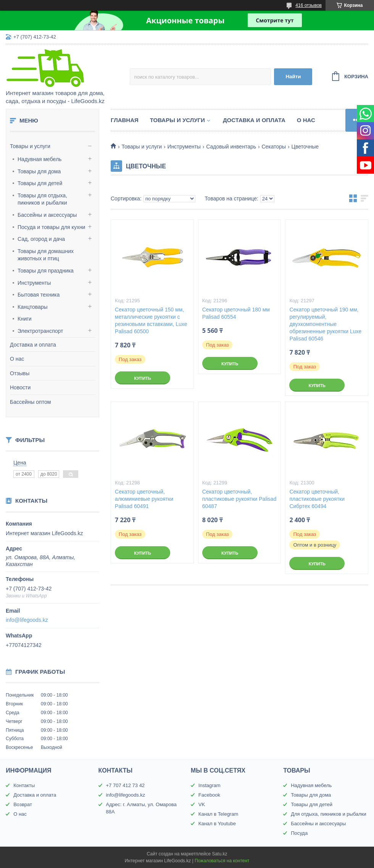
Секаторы (274, 147)
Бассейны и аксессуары (47, 215)
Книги (25, 319)
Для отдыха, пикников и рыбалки (329, 814)
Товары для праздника (46, 271)
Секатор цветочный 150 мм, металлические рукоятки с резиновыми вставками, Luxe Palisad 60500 (151, 320)
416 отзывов (309, 5)
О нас (17, 359)
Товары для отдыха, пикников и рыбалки (42, 199)
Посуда (299, 833)
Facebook (209, 795)
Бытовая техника (39, 295)
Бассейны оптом (30, 402)
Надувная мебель (39, 159)
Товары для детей (40, 183)
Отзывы (20, 373)
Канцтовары (33, 307)
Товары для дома (39, 171)
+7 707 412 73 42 (126, 785)
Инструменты (34, 283)
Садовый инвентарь (231, 147)
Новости (20, 387)
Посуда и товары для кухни (51, 227)
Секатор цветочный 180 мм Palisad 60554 (236, 313)
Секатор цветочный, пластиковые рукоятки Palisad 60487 (239, 499)
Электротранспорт (40, 331)
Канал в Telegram (218, 814)
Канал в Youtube (217, 824)
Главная (125, 120)
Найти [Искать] (293, 77)
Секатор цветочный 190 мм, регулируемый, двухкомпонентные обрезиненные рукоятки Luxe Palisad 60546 (325, 324)
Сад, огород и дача (41, 239)
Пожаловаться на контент (222, 861)
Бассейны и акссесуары (318, 824)
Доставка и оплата (33, 345)
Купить (142, 378)
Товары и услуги (30, 146)
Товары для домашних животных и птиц (46, 255)
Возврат (23, 804)
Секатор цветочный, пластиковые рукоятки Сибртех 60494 (317, 499)
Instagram (210, 785)
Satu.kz (219, 854)
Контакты (24, 785)
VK (202, 804)
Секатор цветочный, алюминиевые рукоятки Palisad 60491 (144, 499)
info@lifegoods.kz (27, 620)
